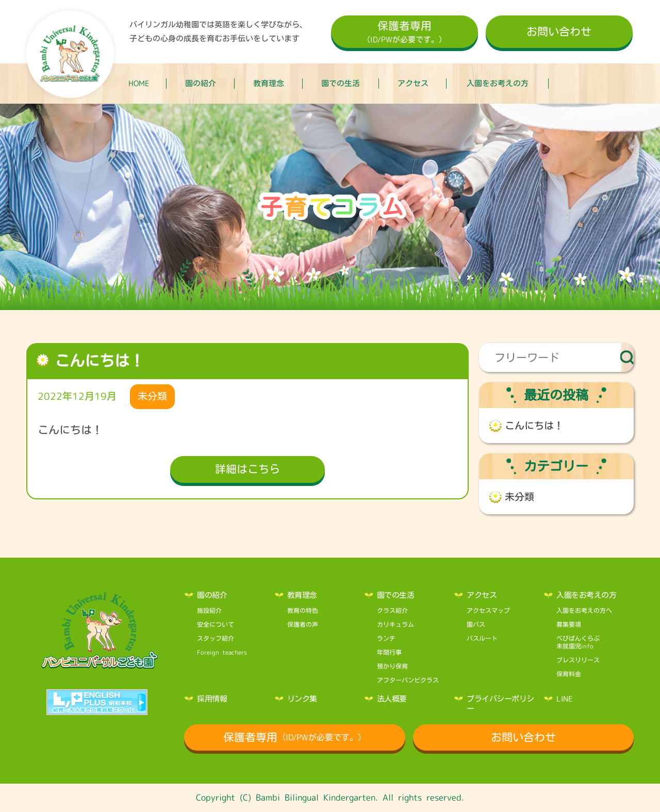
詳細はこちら (247, 469)
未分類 (519, 497)
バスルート (482, 638)
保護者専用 (405, 33)
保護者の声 (303, 624)
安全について (216, 624)
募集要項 (569, 624)
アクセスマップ (488, 610)
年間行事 (389, 652)
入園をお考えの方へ (584, 610)
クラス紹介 (392, 610)
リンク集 (302, 699)
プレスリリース (578, 660)
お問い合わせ (559, 31)
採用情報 (212, 699)
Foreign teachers (222, 652)
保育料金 (569, 674)
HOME (139, 83)
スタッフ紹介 (216, 638)
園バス (476, 624)
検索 (627, 358)
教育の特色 (303, 610)
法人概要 (392, 699)
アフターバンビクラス (408, 680)
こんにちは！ (534, 426)
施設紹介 (209, 610)
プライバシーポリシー (500, 704)
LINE (564, 699)
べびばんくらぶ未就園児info (578, 642)
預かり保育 (392, 666)
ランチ (386, 638)
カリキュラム (395, 624)
